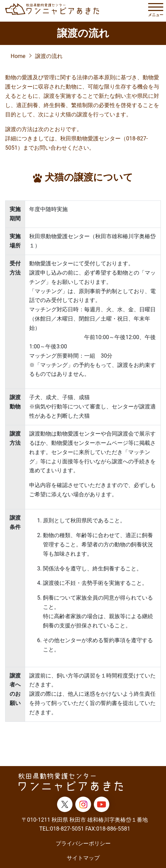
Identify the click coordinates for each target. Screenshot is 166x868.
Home (18, 56)
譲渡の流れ (49, 56)
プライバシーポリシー (83, 843)
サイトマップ (83, 858)
